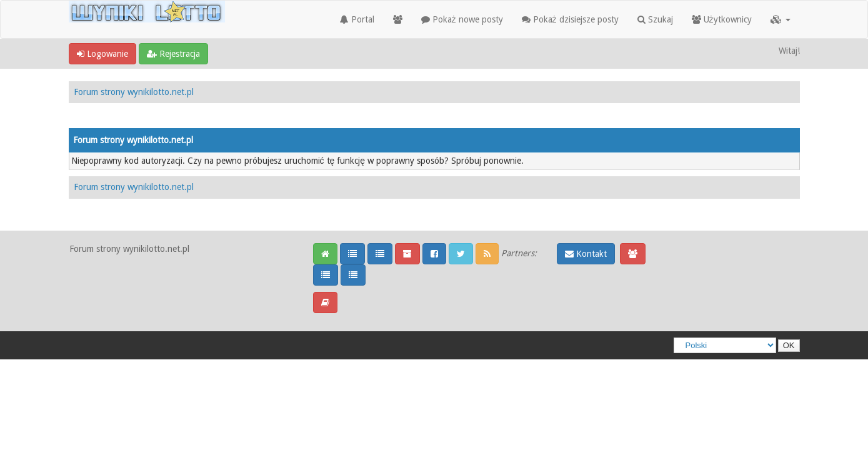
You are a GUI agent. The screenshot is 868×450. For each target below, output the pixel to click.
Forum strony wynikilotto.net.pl (134, 92)
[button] (781, 19)
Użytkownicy (722, 19)
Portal (357, 19)
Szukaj (655, 19)
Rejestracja (173, 54)
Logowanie (102, 54)
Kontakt (586, 254)
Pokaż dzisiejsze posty (570, 19)
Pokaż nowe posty (462, 19)
